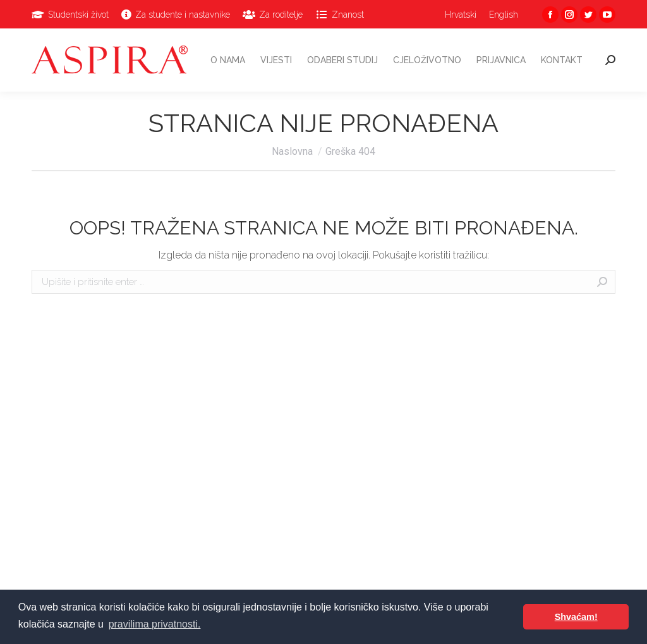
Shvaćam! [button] (576, 617)
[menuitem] (70, 15)
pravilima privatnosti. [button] (155, 624)
